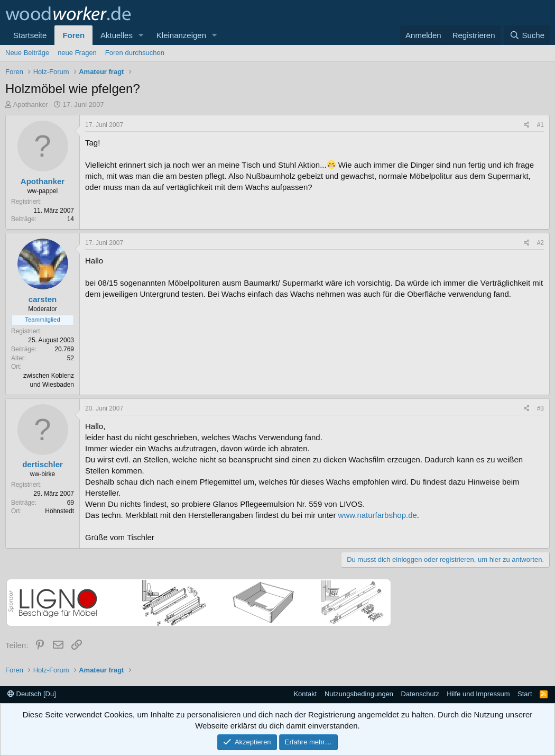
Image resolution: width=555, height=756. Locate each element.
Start (525, 694)
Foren (73, 35)
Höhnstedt (59, 511)
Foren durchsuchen (135, 53)
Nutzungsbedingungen (359, 694)
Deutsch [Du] (32, 694)
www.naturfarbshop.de (378, 515)
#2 (540, 243)
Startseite (30, 35)
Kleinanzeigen (181, 35)
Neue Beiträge (27, 53)
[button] (141, 35)
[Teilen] (527, 125)
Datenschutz (420, 694)
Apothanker (31, 104)
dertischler (43, 464)
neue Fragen (77, 53)
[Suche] (527, 35)
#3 (540, 408)
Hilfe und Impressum (478, 694)
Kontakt (305, 694)
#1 (540, 125)
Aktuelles (117, 35)
